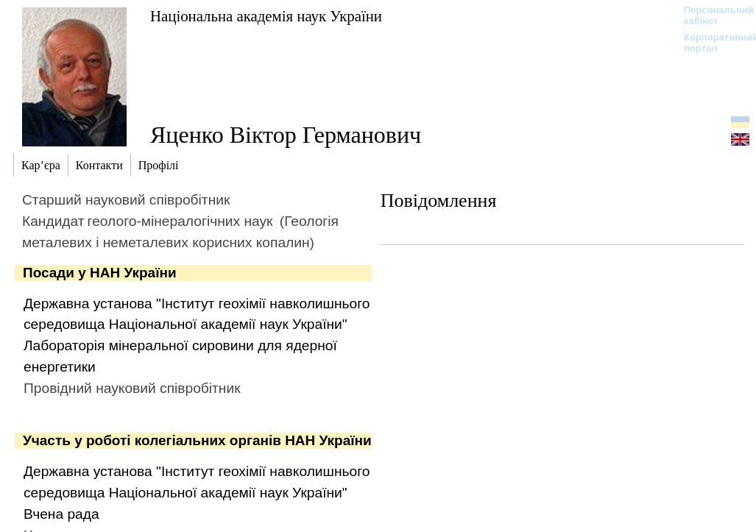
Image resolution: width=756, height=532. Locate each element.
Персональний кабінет (711, 15)
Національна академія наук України (266, 16)
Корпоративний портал (711, 43)
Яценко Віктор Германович (286, 135)
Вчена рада (61, 514)
